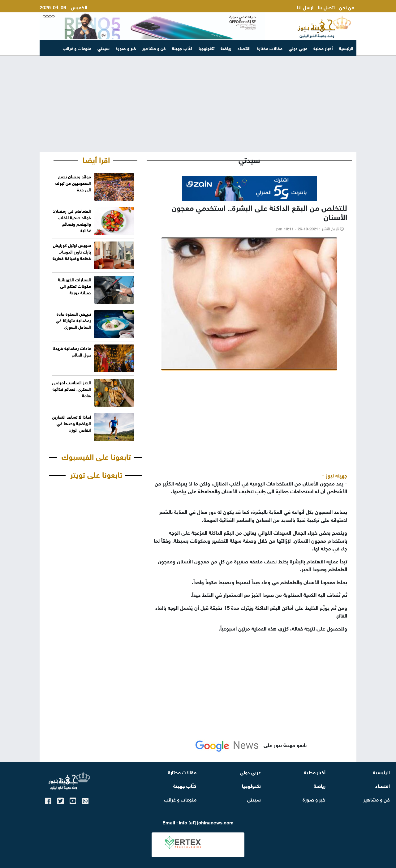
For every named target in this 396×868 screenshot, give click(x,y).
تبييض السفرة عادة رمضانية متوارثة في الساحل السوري (73, 320)
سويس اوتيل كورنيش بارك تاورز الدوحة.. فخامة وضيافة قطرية (72, 251)
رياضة (226, 48)
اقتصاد (244, 48)
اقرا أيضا (96, 159)
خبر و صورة (126, 48)
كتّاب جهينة (182, 48)
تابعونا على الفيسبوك (96, 456)
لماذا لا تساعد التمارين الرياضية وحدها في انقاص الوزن (71, 423)
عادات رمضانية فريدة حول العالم (72, 351)
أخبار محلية (323, 48)
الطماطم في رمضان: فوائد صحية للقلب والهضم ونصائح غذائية (72, 220)
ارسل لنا (305, 7)
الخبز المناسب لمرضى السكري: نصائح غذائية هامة (71, 389)
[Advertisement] (198, 104)
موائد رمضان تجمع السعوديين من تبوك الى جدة (73, 183)
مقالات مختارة (270, 48)
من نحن (347, 7)
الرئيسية (346, 48)
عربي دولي (298, 48)
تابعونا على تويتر (96, 474)
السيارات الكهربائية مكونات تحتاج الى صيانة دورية (74, 286)
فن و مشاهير (154, 48)
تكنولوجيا (207, 48)
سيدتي (103, 48)
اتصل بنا (326, 7)
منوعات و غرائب (77, 48)
